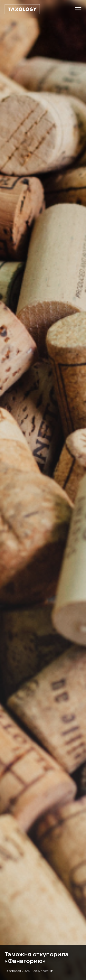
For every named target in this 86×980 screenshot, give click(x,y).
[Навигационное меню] (78, 9)
